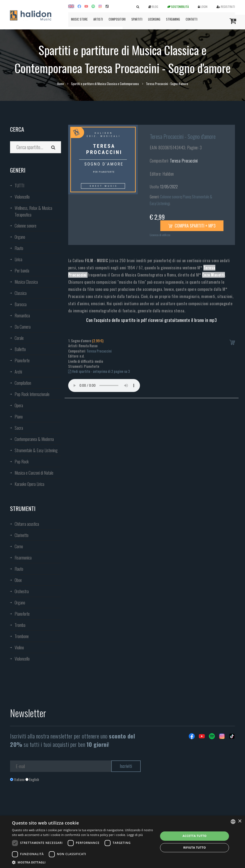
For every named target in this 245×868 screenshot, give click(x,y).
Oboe (18, 580)
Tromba (20, 625)
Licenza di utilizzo (160, 235)
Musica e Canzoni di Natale (34, 473)
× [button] (240, 821)
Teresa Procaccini (184, 161)
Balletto (20, 349)
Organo (20, 237)
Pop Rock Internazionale (32, 394)
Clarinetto (22, 535)
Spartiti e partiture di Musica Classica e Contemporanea (105, 84)
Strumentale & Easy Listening (36, 450)
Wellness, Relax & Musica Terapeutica (33, 211)
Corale (19, 338)
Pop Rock (22, 461)
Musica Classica (26, 282)
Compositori (117, 19)
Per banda (22, 271)
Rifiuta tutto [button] (195, 848)
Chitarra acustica (27, 524)
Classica (21, 293)
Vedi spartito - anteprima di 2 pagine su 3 (99, 371)
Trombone (22, 636)
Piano (19, 417)
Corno (19, 546)
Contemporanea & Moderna (34, 439)
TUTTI (19, 185)
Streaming (173, 19)
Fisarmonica (23, 558)
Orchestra (22, 591)
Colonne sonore (25, 226)
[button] (83, 862)
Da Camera (23, 327)
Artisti (98, 19)
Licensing (154, 19)
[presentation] (46, 801)
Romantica (22, 315)
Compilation (23, 383)
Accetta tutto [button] (195, 836)
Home (61, 84)
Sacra (19, 428)
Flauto (19, 248)
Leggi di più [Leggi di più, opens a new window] (135, 835)
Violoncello (22, 197)
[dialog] (122, 842)
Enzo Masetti (214, 275)
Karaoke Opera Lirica (29, 484)
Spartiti (137, 19)
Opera (19, 405)
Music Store (79, 19)
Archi (18, 372)
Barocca (21, 304)
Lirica (18, 259)
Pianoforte (22, 360)
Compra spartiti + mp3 (192, 226)
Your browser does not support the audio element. (104, 385)
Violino (19, 647)
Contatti (192, 19)
